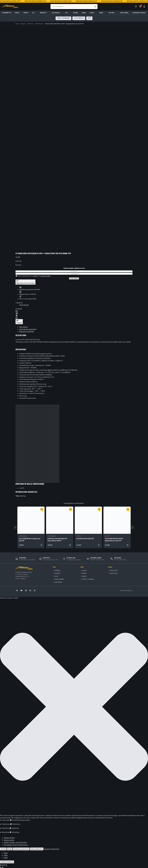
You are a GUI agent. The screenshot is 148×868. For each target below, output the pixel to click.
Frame (84, 13)
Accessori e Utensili (139, 13)
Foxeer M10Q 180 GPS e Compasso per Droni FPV (30, 540)
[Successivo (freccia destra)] (3, 867)
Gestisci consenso (7, 862)
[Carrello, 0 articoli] (140, 7)
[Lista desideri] (136, 7)
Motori (76, 13)
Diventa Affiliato (59, 579)
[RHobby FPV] (10, 7)
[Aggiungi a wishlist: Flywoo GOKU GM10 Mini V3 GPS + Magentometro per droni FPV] (128, 509)
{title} (6, 853)
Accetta (3, 849)
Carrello (84, 576)
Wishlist (84, 573)
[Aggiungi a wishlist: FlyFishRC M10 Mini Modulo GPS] (99, 509)
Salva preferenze (37, 849)
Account (84, 570)
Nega (10, 849)
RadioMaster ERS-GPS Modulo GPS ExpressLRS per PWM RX (57, 540)
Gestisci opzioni (9, 838)
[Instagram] (30, 590)
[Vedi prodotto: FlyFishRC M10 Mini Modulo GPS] (99, 545)
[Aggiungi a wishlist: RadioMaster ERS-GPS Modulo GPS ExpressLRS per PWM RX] (71, 509)
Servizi (56, 576)
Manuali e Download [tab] (27, 332)
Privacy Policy (113, 570)
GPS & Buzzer (24, 305)
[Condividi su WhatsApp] (74, 311)
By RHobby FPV (7, 13)
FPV (66, 13)
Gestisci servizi (9, 840)
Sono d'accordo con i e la (33, 276)
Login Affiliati (58, 582)
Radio (101, 13)
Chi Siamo (57, 573)
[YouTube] (21, 590)
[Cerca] (95, 7)
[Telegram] (26, 590)
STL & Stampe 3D (79, 18)
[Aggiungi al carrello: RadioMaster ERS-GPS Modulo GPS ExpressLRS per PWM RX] (70, 545)
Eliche (92, 13)
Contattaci (57, 570)
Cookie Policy (113, 573)
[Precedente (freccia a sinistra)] (1, 867)
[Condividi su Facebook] (74, 316)
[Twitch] (35, 590)
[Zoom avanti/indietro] (1, 865)
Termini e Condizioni (88, 579)
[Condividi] (5, 865)
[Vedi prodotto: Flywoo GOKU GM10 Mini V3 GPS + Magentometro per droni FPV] (127, 545)
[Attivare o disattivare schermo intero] (3, 865)
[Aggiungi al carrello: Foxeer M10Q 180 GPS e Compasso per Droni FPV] (41, 545)
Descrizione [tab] (23, 327)
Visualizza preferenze (21, 849)
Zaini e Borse (124, 13)
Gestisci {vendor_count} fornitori (15, 842)
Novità (17, 13)
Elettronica (56, 13)
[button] (74, 707)
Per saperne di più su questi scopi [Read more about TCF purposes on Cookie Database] (16, 845)
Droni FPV (43, 13)
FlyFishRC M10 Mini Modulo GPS (85, 539)
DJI (33, 13)
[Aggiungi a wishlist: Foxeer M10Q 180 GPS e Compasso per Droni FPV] (42, 509)
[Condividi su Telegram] (74, 313)
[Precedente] (15, 528)
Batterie (112, 13)
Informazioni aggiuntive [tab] (28, 329)
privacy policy (46, 276)
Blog (89, 18)
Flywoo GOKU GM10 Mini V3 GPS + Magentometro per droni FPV (114, 540)
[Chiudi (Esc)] (6, 865)
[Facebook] (17, 590)
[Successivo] (133, 528)
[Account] (144, 7)
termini (35, 276)
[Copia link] (19, 322)
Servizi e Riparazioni (63, 18)
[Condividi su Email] (74, 318)
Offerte (26, 13)
